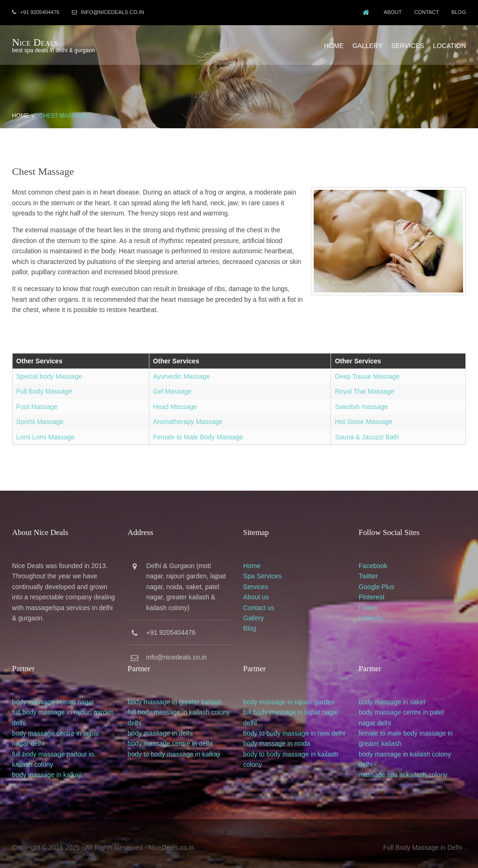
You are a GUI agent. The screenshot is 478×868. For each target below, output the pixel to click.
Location (451, 43)
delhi (18, 716)
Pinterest (376, 592)
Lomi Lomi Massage (44, 433)
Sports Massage (39, 418)
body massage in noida (280, 737)
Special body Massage (48, 373)
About (392, 12)
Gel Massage (172, 388)
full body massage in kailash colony (179, 706)
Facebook (378, 561)
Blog (460, 12)
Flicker (373, 603)
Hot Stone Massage (364, 418)
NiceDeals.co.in (170, 840)
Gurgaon (183, 561)
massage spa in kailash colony (408, 769)
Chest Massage (62, 112)
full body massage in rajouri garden (62, 706)
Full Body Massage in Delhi (424, 840)
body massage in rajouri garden (292, 695)
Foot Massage (36, 403)
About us (259, 592)
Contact (427, 12)
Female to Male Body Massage (198, 433)
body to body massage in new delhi (297, 727)
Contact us (262, 603)
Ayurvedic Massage (181, 373)
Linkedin (376, 613)
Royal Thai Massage (365, 388)
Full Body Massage (43, 388)
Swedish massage (362, 403)
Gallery (369, 43)
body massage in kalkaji (46, 769)
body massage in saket (397, 695)
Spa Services (265, 571)
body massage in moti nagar (52, 695)
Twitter (373, 571)
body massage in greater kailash (176, 695)
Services (409, 43)
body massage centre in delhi (171, 737)
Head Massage (175, 403)
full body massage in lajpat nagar (294, 706)
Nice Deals (34, 41)
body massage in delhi (161, 727)
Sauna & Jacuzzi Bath (368, 433)
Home (335, 43)
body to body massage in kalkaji (175, 748)
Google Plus (381, 582)
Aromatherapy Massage (187, 418)
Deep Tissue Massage (368, 373)
